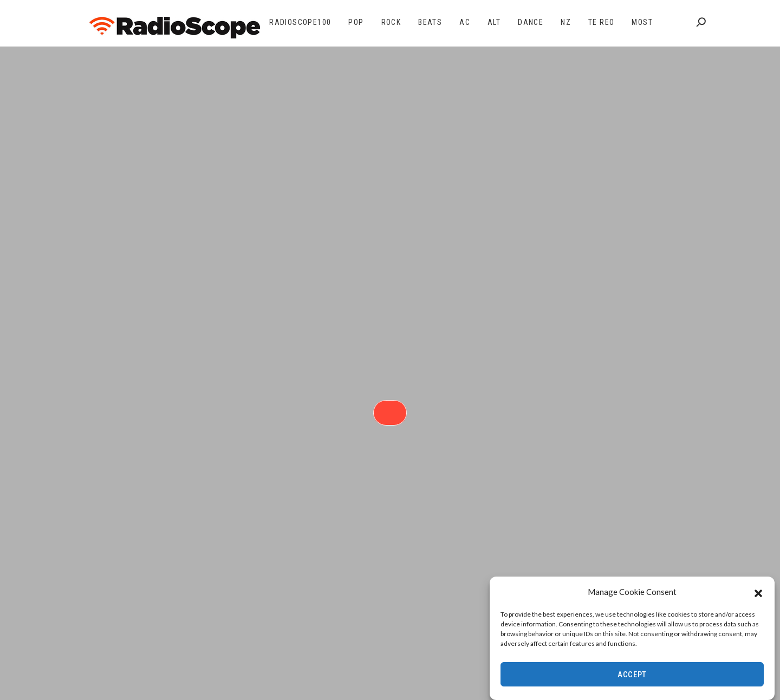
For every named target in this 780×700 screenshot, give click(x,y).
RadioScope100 (300, 22)
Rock (391, 22)
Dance (531, 22)
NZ (566, 22)
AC (465, 22)
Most (642, 22)
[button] (758, 592)
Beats (430, 22)
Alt (494, 22)
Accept (632, 675)
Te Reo (601, 22)
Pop (356, 22)
